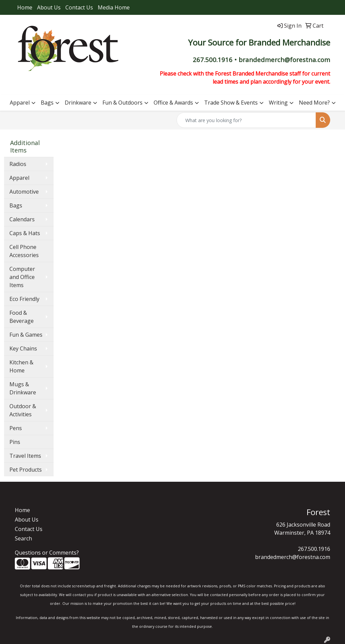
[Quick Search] (246, 120)
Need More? (314, 103)
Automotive (24, 192)
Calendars (22, 219)
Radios (18, 164)
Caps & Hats (25, 233)
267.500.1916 (314, 549)
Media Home (114, 7)
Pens (16, 428)
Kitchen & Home (21, 366)
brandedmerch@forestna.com (293, 557)
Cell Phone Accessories (24, 251)
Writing (278, 103)
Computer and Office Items (22, 277)
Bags (47, 103)
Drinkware (78, 103)
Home (25, 7)
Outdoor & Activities (23, 410)
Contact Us (79, 7)
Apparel (20, 103)
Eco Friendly (24, 299)
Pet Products (26, 470)
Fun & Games (26, 335)
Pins (15, 442)
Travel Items (25, 456)
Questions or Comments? (47, 553)
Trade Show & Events (231, 103)
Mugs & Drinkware (23, 388)
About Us (49, 7)
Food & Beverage (22, 317)
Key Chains (23, 348)
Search (23, 538)
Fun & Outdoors (122, 103)
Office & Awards (173, 103)
